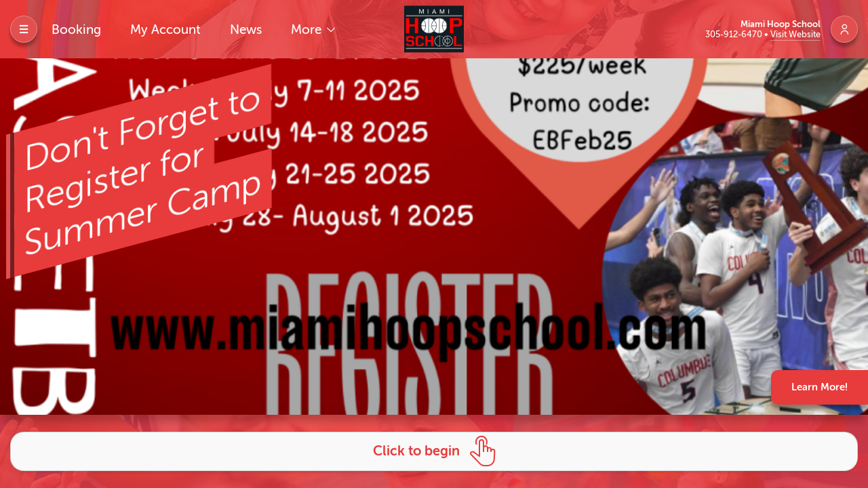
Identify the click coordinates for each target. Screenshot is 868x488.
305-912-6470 (735, 34)
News (246, 29)
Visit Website (795, 34)
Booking (76, 29)
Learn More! (820, 387)
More (308, 29)
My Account (165, 29)
